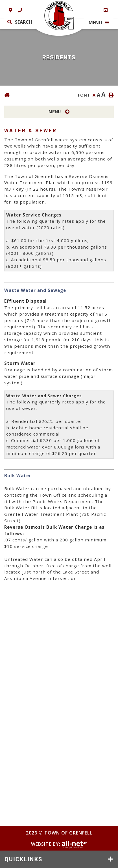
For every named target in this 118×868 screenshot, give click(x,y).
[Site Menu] (59, 112)
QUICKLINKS (23, 859)
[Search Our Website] (26, 22)
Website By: (59, 844)
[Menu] (99, 23)
